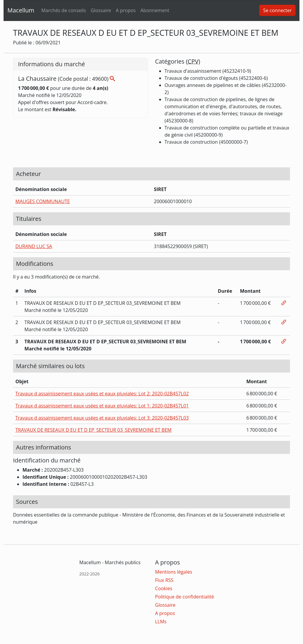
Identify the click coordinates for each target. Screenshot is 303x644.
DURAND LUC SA (34, 246)
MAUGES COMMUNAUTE (43, 201)
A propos (126, 10)
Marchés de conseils (64, 10)
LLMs (161, 622)
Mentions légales (174, 572)
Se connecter (277, 10)
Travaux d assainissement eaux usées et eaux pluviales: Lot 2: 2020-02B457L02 (102, 394)
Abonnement (155, 10)
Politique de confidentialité (184, 597)
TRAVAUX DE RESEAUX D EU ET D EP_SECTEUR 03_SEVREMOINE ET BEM (94, 430)
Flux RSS (164, 580)
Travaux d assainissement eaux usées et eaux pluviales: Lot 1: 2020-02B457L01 (102, 406)
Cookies (164, 588)
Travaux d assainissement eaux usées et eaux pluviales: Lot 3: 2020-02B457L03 (102, 418)
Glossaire (101, 10)
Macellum (21, 10)
